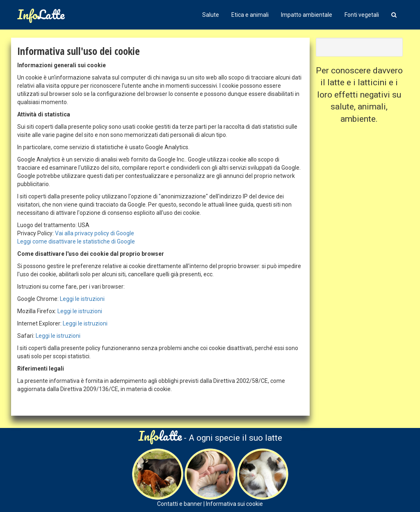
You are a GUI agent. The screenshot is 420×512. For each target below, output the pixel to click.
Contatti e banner (180, 504)
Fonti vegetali (362, 15)
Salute (211, 15)
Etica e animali (250, 15)
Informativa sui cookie (234, 504)
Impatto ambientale (307, 15)
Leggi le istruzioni (82, 299)
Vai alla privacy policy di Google (95, 233)
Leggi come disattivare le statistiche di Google (76, 241)
